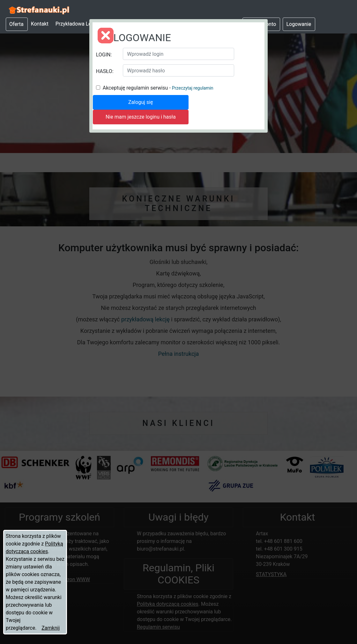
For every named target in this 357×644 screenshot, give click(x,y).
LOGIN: (104, 55)
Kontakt (40, 24)
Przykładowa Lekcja (78, 24)
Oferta (16, 24)
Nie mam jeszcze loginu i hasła (141, 117)
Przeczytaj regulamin (193, 88)
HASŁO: (105, 71)
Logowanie (299, 24)
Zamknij (51, 628)
